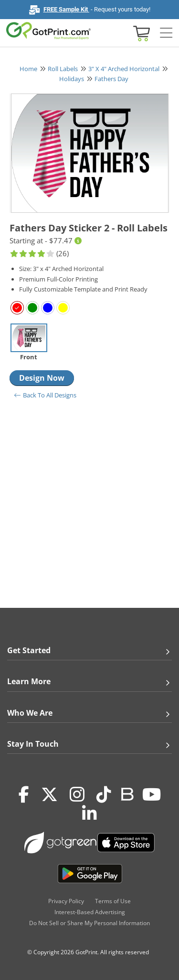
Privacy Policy (66, 901)
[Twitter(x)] (49, 794)
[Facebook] (24, 794)
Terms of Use (113, 901)
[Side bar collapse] (166, 33)
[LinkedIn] (89, 813)
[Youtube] (152, 794)
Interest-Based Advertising (90, 912)
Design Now (42, 378)
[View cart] (140, 33)
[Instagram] (77, 794)
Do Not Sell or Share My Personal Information (89, 923)
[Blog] (127, 793)
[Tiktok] (104, 794)
